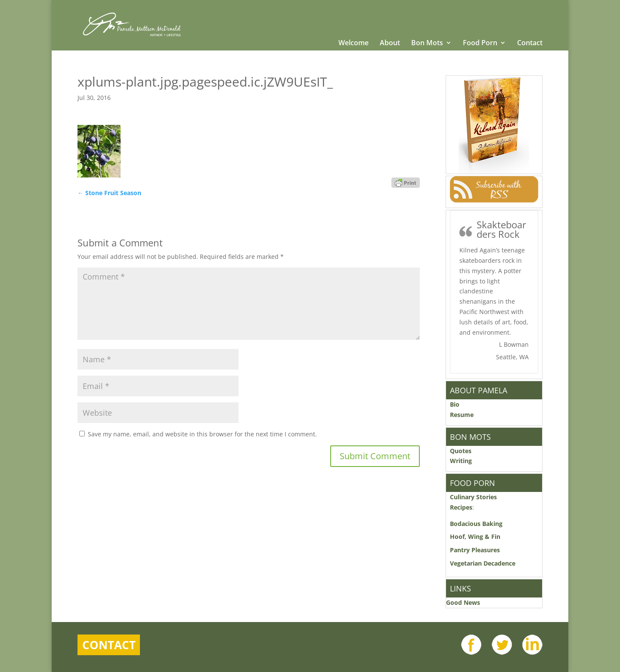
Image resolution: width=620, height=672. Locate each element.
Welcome (353, 44)
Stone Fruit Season (109, 193)
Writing (461, 461)
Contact (530, 44)
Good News (463, 602)
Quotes (461, 451)
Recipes (461, 507)
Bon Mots (427, 44)
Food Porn (480, 44)
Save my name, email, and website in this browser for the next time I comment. (202, 434)
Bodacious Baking (478, 524)
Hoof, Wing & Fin (475, 537)
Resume (462, 415)
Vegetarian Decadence (483, 563)
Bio (455, 404)
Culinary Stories (473, 497)
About (390, 44)
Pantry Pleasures (475, 550)
